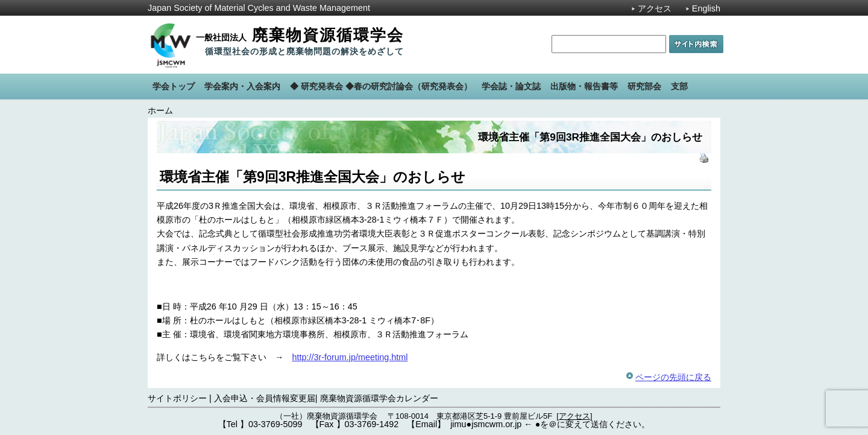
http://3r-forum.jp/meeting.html (350, 357)
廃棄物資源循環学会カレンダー (379, 398)
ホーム (160, 110)
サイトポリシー (177, 398)
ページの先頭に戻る (673, 377)
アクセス (655, 8)
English (706, 8)
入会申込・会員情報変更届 (265, 398)
